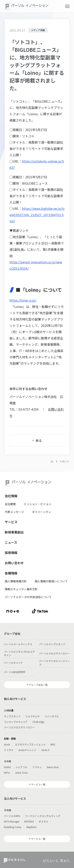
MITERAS (29, 821)
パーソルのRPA (12, 816)
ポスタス (43, 821)
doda (7, 744)
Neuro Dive (53, 767)
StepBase (31, 827)
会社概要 (10, 504)
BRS (53, 744)
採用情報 (11, 553)
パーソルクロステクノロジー (54, 653)
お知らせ (65, 461)
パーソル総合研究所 (15, 672)
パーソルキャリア (13, 663)
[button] (67, 6)
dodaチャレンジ (27, 750)
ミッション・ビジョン (37, 504)
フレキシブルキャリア (16, 722)
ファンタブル (52, 716)
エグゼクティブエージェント (30, 744)
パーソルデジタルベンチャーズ (54, 663)
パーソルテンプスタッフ (52, 644)
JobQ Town (21, 773)
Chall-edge (38, 722)
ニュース (11, 542)
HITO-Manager (12, 821)
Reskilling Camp (13, 827)
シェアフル (22, 767)
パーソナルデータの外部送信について (28, 597)
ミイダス (9, 750)
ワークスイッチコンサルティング (43, 816)
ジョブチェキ (33, 716)
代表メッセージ (14, 512)
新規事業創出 (14, 532)
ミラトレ (37, 767)
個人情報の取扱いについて (51, 581)
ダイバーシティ (42, 512)
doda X (45, 750)
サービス (11, 522)
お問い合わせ (14, 563)
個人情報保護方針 (16, 581)
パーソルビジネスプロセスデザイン (19, 653)
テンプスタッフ (12, 716)
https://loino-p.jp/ (23, 300)
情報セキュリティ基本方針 (21, 589)
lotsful (7, 767)
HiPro (7, 773)
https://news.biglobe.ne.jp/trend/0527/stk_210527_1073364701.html (37, 215)
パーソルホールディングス (18, 644)
